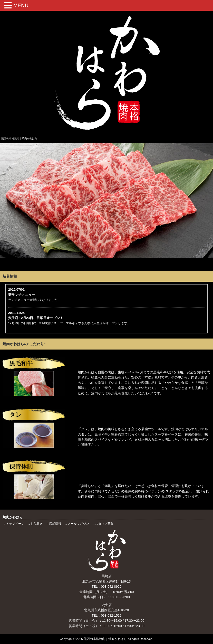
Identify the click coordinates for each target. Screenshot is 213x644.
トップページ (15, 524)
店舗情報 (55, 524)
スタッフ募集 (104, 524)
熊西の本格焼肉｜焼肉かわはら (105, 639)
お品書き (37, 524)
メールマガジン (78, 524)
